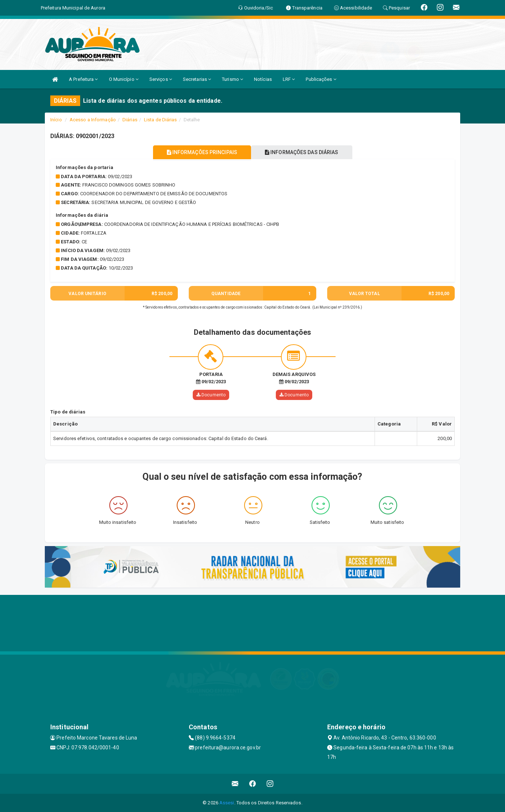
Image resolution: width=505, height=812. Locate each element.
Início (56, 120)
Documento (211, 395)
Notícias (263, 79)
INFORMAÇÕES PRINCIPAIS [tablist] (201, 152)
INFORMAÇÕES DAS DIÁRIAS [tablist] (303, 152)
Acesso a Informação (93, 120)
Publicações (321, 79)
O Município (124, 79)
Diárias (130, 120)
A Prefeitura (83, 79)
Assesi (227, 803)
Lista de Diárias (160, 120)
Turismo (232, 79)
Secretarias (197, 79)
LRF (289, 79)
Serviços (161, 79)
